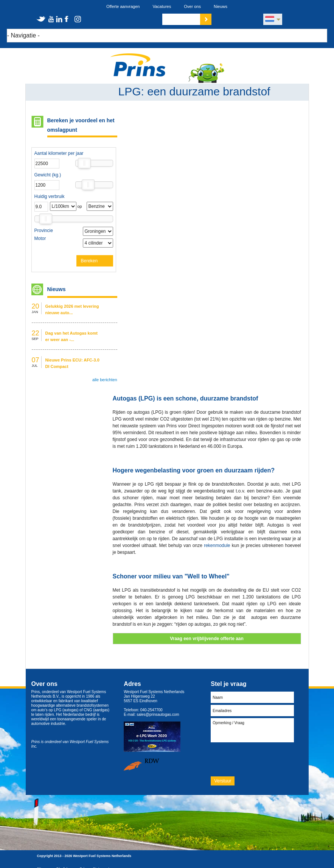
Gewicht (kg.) (48, 175)
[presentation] (268, 759)
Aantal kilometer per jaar (59, 153)
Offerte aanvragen (123, 6)
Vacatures (162, 6)
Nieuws (221, 6)
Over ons (192, 6)
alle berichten (105, 380)
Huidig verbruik (50, 196)
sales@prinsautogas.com (158, 715)
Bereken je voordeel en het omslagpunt (81, 125)
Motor (40, 238)
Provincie (44, 231)
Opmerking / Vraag (252, 730)
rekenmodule (217, 545)
